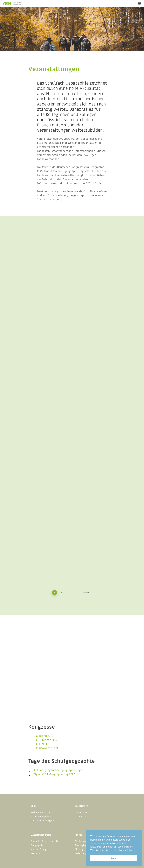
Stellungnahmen (84, 841)
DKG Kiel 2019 (42, 744)
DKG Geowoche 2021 (46, 748)
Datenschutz (82, 817)
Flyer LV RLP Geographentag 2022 (54, 774)
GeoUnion (36, 853)
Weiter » (87, 593)
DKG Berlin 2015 (43, 736)
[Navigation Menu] (140, 3)
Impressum (81, 812)
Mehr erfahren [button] (127, 850)
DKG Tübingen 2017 (45, 740)
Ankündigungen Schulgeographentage (58, 770)
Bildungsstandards (85, 849)
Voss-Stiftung (38, 849)
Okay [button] (114, 858)
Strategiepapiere (84, 845)
